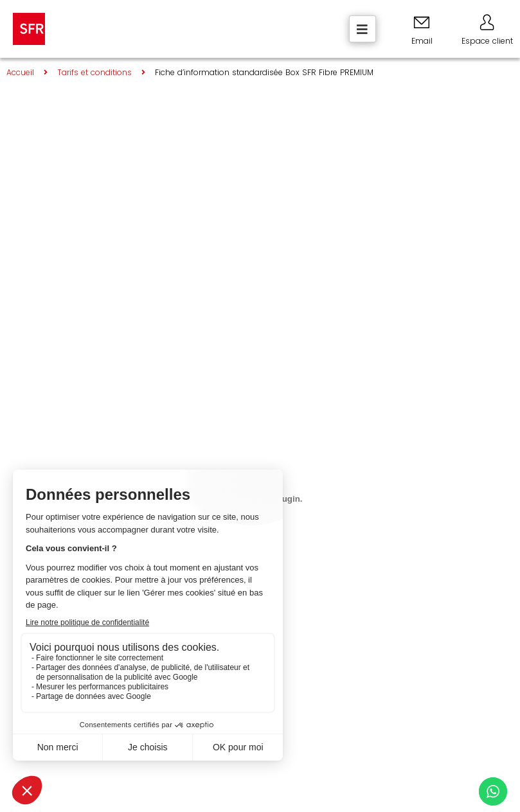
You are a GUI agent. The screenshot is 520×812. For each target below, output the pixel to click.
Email (422, 41)
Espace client (487, 41)
